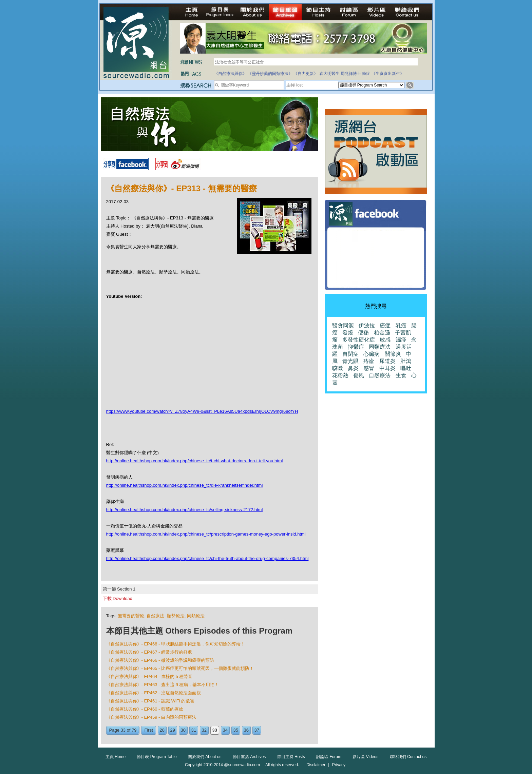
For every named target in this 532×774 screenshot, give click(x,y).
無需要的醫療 (131, 616)
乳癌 (401, 325)
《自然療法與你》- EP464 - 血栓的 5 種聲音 (149, 676)
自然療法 (155, 616)
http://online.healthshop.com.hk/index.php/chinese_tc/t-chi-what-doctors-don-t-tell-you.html (195, 461)
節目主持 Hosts (291, 757)
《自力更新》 (306, 74)
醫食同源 (343, 325)
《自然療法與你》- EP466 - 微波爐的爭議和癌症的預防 (160, 660)
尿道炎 (387, 361)
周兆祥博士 (351, 74)
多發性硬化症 (359, 340)
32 (204, 730)
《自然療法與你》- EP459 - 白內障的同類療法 (151, 717)
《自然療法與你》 (230, 74)
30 (183, 730)
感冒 (369, 368)
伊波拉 (367, 325)
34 (225, 730)
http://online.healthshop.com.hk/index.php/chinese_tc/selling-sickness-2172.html (185, 510)
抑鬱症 (356, 347)
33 (215, 730)
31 (194, 730)
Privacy (339, 765)
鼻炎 (353, 368)
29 (173, 730)
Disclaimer (316, 765)
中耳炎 (387, 368)
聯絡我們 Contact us (408, 757)
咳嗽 (338, 368)
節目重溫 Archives (249, 757)
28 (162, 730)
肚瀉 (406, 361)
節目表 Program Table (157, 757)
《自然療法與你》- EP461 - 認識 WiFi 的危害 (150, 701)
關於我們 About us (205, 757)
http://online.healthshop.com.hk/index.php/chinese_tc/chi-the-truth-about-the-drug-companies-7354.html (207, 558)
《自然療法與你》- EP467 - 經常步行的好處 (149, 652)
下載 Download (118, 598)
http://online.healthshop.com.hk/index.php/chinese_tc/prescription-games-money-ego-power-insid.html (206, 534)
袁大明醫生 (329, 74)
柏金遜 (382, 333)
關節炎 (393, 354)
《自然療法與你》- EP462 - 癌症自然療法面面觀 (154, 693)
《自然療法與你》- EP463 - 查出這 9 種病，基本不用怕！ (163, 685)
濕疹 (401, 340)
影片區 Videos (365, 757)
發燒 (348, 333)
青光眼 (350, 361)
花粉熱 (340, 375)
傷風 (359, 375)
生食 (401, 375)
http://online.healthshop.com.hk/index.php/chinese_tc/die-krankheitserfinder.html (185, 485)
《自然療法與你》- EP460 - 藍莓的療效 (145, 709)
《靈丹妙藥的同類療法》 (270, 74)
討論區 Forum (329, 757)
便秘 (363, 333)
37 (257, 730)
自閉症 (350, 354)
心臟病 (372, 354)
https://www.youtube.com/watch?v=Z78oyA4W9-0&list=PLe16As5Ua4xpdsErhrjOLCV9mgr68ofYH (202, 411)
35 (236, 730)
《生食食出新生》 (388, 74)
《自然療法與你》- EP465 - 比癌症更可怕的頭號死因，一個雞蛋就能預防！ (180, 668)
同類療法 (196, 616)
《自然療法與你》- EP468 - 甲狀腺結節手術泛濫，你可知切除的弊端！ (176, 644)
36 (246, 730)
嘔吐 (406, 368)
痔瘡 (369, 361)
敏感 (385, 340)
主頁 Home (116, 757)
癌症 (366, 74)
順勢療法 (176, 616)
